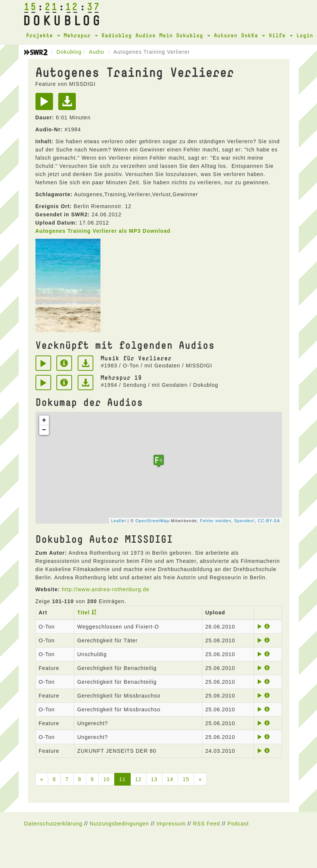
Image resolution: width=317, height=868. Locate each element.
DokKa (253, 35)
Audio (97, 52)
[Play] (46, 104)
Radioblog (117, 35)
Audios (146, 35)
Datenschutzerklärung (53, 824)
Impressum (171, 824)
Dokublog (69, 52)
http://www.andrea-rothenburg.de (105, 589)
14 (170, 779)
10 (106, 779)
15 (186, 779)
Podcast (238, 824)
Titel (84, 612)
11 (122, 779)
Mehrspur (81, 35)
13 (154, 779)
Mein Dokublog (185, 35)
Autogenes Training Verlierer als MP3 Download (103, 231)
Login (305, 35)
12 (139, 779)
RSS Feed (207, 824)
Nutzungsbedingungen (119, 824)
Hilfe (281, 35)
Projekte (43, 35)
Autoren (226, 35)
